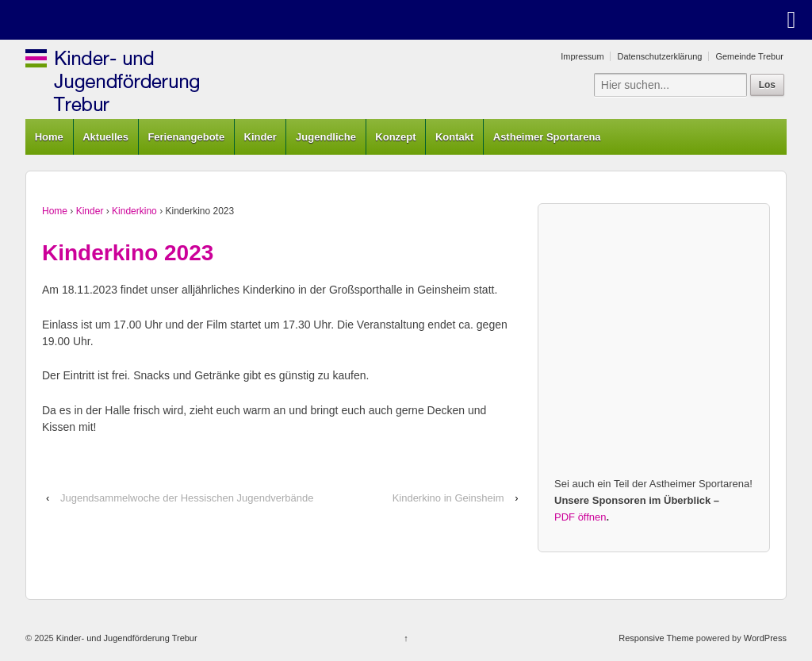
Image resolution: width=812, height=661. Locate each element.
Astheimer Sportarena (547, 137)
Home (49, 137)
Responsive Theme (656, 638)
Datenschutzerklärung (659, 56)
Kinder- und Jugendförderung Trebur (126, 638)
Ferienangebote (186, 137)
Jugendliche (326, 137)
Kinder (260, 137)
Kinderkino (134, 211)
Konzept (395, 137)
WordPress (765, 638)
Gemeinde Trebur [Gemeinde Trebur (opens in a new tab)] (749, 56)
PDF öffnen (580, 517)
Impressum (582, 56)
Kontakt (454, 137)
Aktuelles (105, 137)
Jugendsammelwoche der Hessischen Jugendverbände (187, 498)
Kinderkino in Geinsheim (448, 498)
